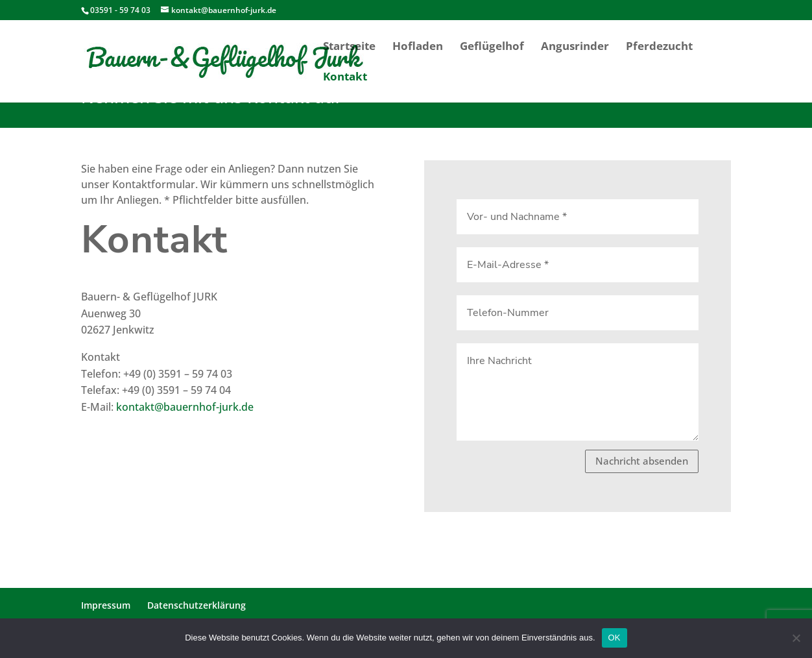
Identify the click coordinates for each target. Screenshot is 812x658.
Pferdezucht (659, 47)
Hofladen (418, 47)
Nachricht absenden (642, 461)
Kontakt (345, 78)
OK (615, 638)
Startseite (349, 47)
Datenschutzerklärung (197, 605)
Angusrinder (575, 47)
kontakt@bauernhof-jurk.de (185, 407)
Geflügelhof (492, 47)
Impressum (106, 605)
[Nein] (796, 638)
